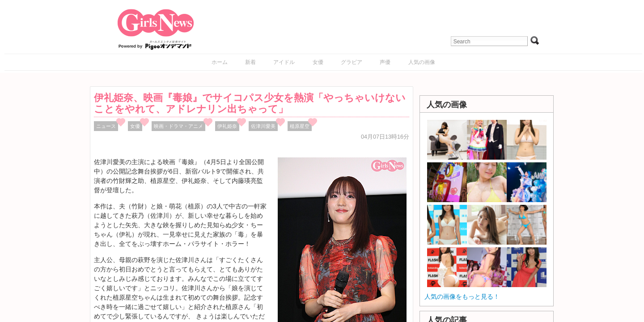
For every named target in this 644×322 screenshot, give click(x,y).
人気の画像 (422, 62)
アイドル (284, 62)
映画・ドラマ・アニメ (178, 126)
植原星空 (300, 126)
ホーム (220, 62)
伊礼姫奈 (227, 126)
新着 (250, 62)
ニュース (106, 126)
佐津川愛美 (263, 126)
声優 (385, 62)
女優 (318, 62)
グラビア (352, 62)
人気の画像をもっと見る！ (462, 297)
